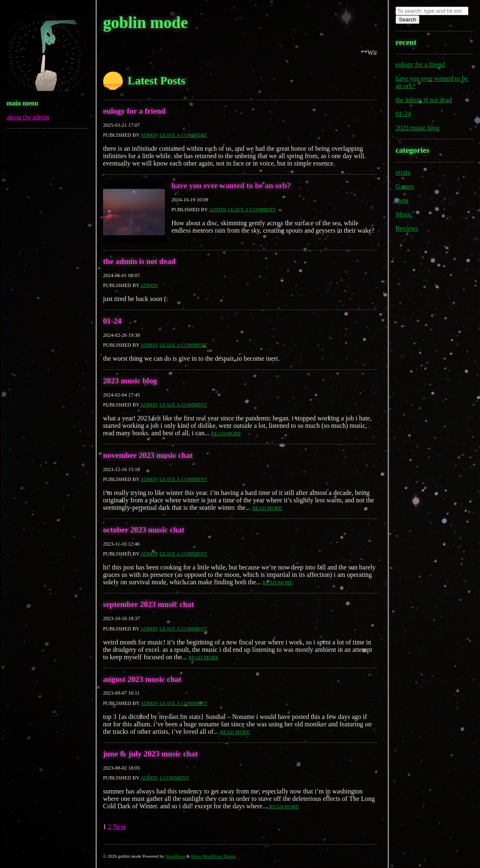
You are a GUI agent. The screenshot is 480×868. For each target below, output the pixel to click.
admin (149, 135)
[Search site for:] (432, 11)
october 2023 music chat (144, 530)
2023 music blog (130, 381)
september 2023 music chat (149, 604)
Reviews (407, 228)
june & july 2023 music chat (150, 754)
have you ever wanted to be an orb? (231, 185)
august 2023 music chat (142, 679)
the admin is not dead (139, 261)
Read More (226, 434)
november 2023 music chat (148, 455)
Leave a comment (183, 135)
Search (407, 20)
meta (402, 200)
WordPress (175, 856)
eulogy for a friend (134, 111)
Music (404, 214)
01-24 (112, 321)
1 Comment (174, 778)
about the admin (28, 117)
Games (405, 186)
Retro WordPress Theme (214, 856)
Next (119, 827)
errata (403, 172)
